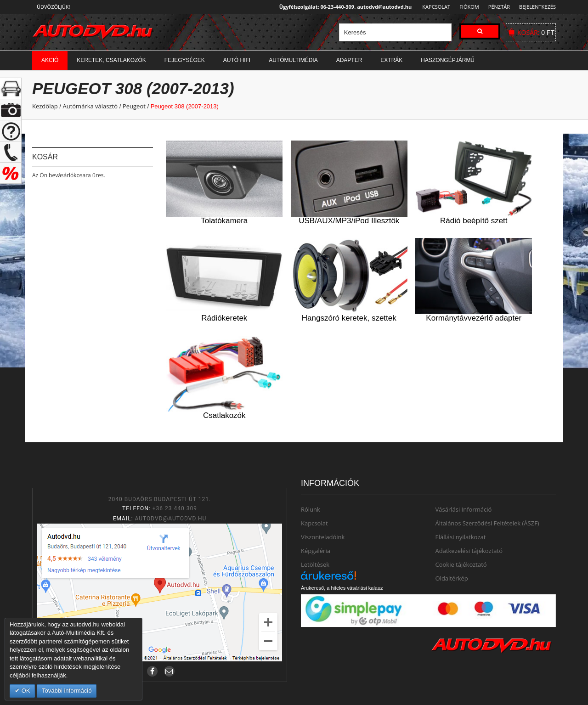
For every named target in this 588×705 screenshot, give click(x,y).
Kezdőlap (45, 106)
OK (25, 691)
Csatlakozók (224, 415)
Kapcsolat (433, 7)
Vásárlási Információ (464, 509)
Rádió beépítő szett (474, 221)
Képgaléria (316, 551)
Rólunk (311, 509)
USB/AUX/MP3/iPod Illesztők (349, 221)
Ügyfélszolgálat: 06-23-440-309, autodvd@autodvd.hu (343, 7)
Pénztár (498, 7)
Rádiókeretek (224, 318)
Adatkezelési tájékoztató (469, 551)
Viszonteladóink (323, 537)
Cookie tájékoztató (461, 564)
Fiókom (466, 7)
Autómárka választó (90, 106)
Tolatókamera (224, 221)
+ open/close (11, 88)
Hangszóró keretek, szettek (349, 318)
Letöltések (315, 564)
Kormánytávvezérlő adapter (474, 318)
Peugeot (134, 106)
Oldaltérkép (452, 578)
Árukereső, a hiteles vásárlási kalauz (342, 588)
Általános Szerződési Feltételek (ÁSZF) (487, 523)
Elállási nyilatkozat (461, 537)
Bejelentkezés (537, 7)
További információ (67, 691)
